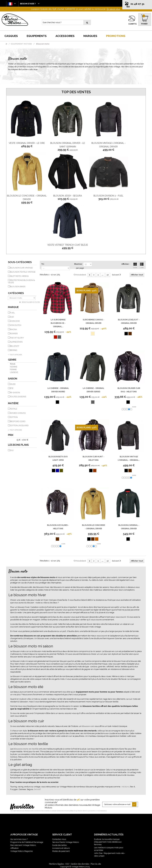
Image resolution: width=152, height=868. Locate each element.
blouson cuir (88, 726)
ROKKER (14, 334)
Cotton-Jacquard (19, 426)
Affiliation (14, 848)
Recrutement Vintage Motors (23, 845)
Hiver (13, 384)
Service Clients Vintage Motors (66, 842)
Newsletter (22, 807)
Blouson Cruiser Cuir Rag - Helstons (129, 390)
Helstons (125, 787)
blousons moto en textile (26, 749)
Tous (13, 364)
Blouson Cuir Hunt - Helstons (94, 458)
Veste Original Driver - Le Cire (27, 143)
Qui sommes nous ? (19, 839)
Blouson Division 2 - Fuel (108, 196)
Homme (14, 367)
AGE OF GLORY (17, 338)
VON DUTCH (16, 325)
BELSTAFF (15, 346)
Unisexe (14, 372)
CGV (67, 864)
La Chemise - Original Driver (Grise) (94, 390)
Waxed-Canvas (18, 413)
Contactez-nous (59, 839)
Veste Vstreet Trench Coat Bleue (68, 245)
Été (12, 388)
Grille (135, 265)
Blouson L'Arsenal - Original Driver (129, 527)
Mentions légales (56, 864)
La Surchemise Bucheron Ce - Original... (58, 323)
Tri (43, 264)
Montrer (78, 264)
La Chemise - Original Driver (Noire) (58, 390)
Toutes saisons (18, 397)
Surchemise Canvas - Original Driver (94, 321)
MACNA (13, 329)
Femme (13, 370)
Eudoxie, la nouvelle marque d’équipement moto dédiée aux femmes (108, 842)
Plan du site (96, 864)
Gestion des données (80, 864)
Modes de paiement (61, 851)
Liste (142, 265)
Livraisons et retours (61, 848)
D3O (12, 317)
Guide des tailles (59, 845)
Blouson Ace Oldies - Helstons (58, 527)
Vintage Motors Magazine (22, 851)
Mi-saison (15, 392)
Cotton (14, 417)
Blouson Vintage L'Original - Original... (129, 458)
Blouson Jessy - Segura (68, 196)
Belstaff (37, 789)
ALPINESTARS (16, 342)
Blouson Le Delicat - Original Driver (129, 321)
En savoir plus (113, 9)
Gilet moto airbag (19, 276)
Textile (14, 409)
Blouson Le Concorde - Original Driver (94, 527)
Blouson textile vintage (23, 272)
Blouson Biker (18, 286)
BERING (14, 350)
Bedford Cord (18, 421)
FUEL (12, 313)
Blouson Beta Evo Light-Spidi (58, 458)
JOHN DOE (15, 321)
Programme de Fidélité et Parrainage (27, 842)
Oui (12, 450)
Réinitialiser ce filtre (31, 302)
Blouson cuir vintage (21, 268)
